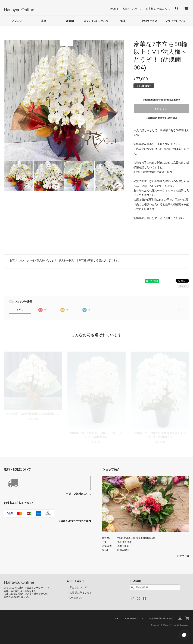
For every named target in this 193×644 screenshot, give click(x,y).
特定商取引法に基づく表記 (161, 618)
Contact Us (76, 598)
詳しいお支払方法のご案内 (76, 521)
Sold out (161, 109)
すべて (20, 310)
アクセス (184, 556)
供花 (123, 21)
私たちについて (132, 9)
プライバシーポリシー (134, 618)
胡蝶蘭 (70, 21)
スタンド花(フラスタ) (96, 21)
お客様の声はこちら (158, 9)
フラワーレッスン (176, 21)
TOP (116, 618)
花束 (43, 21)
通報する (183, 286)
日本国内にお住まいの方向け (161, 118)
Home (114, 9)
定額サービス (150, 21)
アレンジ (17, 21)
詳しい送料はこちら (80, 494)
